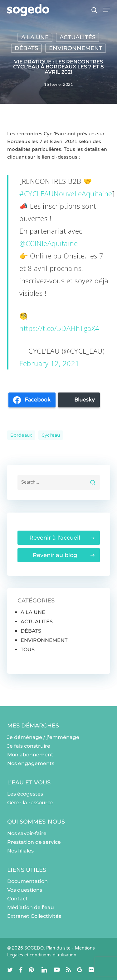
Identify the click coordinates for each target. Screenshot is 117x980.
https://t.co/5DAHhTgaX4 (59, 328)
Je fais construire (29, 746)
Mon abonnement (30, 755)
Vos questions (25, 890)
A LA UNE (35, 37)
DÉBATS (26, 48)
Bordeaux (21, 435)
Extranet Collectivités (34, 916)
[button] (107, 10)
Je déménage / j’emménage (43, 737)
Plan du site (58, 948)
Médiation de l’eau (31, 907)
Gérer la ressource (30, 803)
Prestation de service (34, 842)
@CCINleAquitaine (49, 243)
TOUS (28, 650)
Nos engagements (31, 763)
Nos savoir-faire (27, 833)
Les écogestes (25, 794)
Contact (17, 899)
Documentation (27, 881)
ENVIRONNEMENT (76, 48)
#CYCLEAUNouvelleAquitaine (66, 193)
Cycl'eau (51, 435)
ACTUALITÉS (78, 37)
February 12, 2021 (49, 363)
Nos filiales (20, 851)
